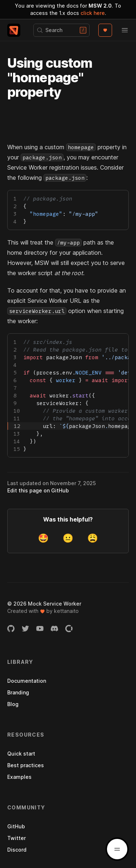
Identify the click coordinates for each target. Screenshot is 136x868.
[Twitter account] (25, 629)
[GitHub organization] (11, 629)
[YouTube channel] (40, 629)
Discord (17, 850)
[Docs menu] (117, 849)
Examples (19, 777)
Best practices (26, 765)
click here (93, 13)
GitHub (16, 826)
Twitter (17, 838)
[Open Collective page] (69, 629)
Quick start (21, 754)
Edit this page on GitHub (38, 490)
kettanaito (66, 611)
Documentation (27, 681)
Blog (13, 704)
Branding (18, 692)
